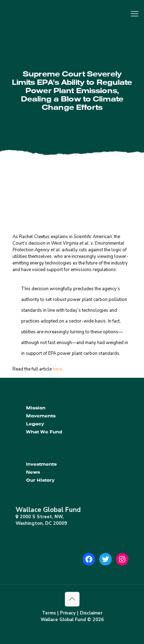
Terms (49, 613)
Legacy (35, 424)
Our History (40, 480)
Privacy (68, 613)
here (57, 369)
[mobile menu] (135, 14)
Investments (41, 464)
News (33, 472)
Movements (41, 416)
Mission (36, 408)
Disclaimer (91, 613)
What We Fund (44, 432)
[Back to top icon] (72, 599)
